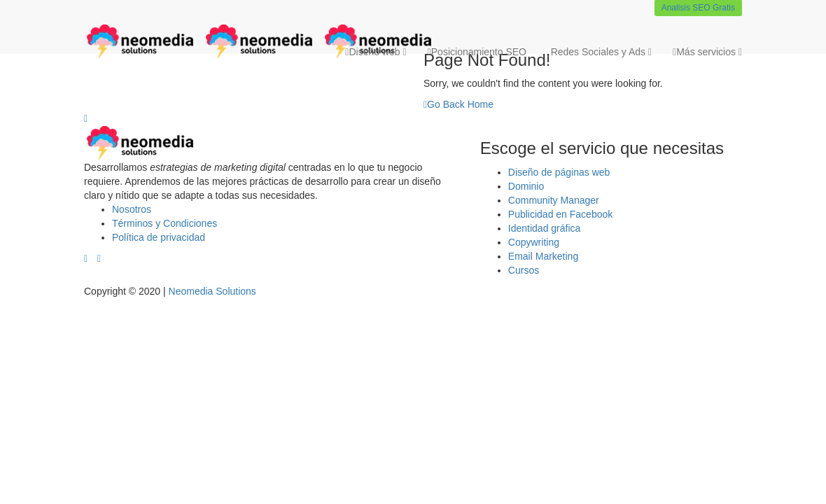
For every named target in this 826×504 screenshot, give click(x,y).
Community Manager (554, 200)
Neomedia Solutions (212, 291)
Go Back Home (458, 104)
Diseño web (376, 52)
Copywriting (534, 242)
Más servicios (707, 52)
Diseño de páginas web (559, 172)
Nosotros (132, 209)
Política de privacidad (159, 237)
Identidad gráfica (545, 228)
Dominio (526, 186)
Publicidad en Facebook (560, 214)
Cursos (524, 270)
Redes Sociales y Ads (600, 52)
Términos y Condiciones (164, 223)
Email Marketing (543, 256)
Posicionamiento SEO (477, 52)
